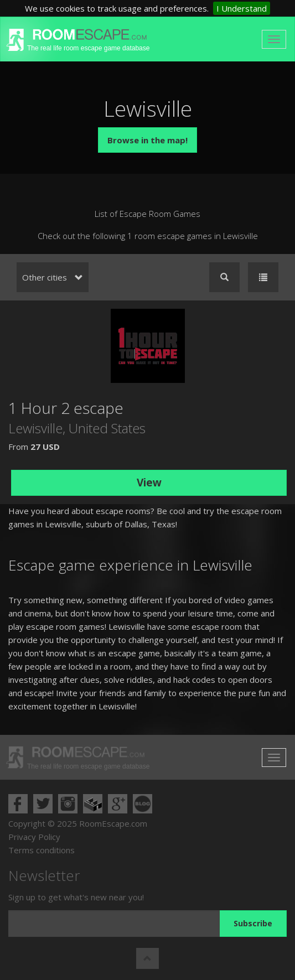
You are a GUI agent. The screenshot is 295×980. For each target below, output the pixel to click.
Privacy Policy (34, 837)
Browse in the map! (147, 140)
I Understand (242, 8)
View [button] (149, 483)
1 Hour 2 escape (66, 408)
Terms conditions (42, 850)
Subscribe (253, 923)
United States (107, 428)
